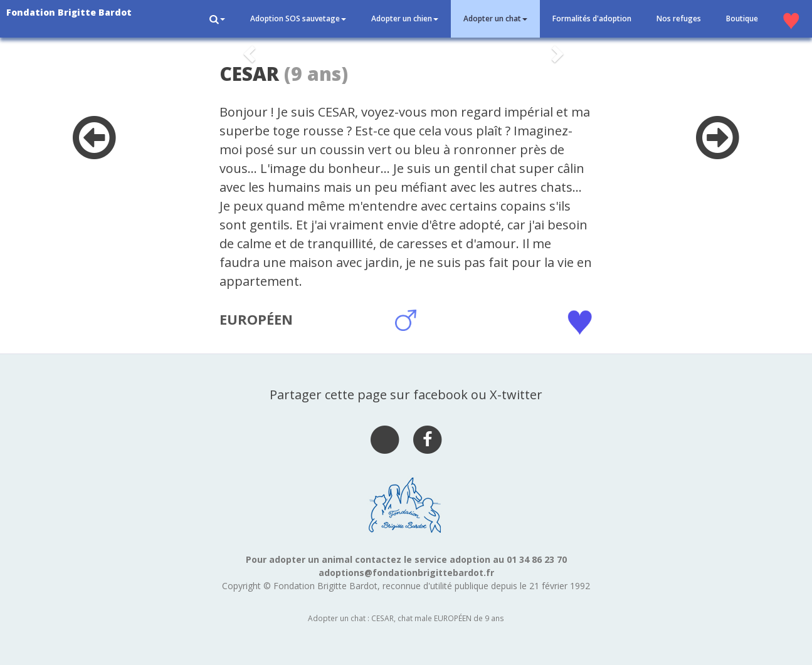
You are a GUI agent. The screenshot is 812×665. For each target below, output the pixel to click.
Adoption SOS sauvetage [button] (298, 18)
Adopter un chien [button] (405, 18)
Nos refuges (679, 18)
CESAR (249, 74)
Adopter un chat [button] (495, 18)
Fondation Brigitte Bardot (69, 12)
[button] (217, 19)
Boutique (742, 18)
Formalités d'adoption (592, 18)
